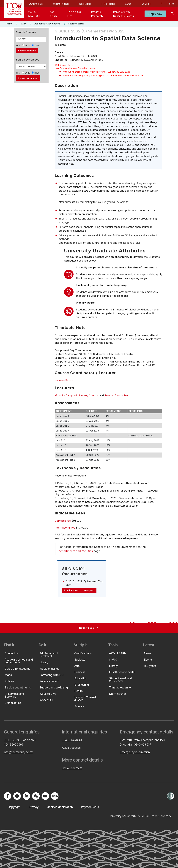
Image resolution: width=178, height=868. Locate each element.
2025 (27, 45)
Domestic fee (63, 521)
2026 (37, 45)
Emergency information (135, 752)
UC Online (146, 4)
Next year (89, 590)
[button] (155, 14)
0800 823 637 (143, 745)
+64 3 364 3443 (72, 740)
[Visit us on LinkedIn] (26, 796)
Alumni (128, 4)
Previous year (72, 590)
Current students (61, 4)
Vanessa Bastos (64, 380)
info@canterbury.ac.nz (18, 752)
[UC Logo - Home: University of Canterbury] (14, 9)
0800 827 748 (12, 740)
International (85, 4)
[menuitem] (34, 14)
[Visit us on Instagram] (17, 796)
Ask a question (71, 748)
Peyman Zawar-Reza (117, 395)
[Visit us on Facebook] (8, 796)
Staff (172, 4)
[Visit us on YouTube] (45, 796)
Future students (35, 4)
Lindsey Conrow (89, 395)
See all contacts (72, 768)
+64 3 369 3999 (13, 745)
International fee (65, 528)
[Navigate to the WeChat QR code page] (36, 796)
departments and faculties (76, 551)
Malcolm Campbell (66, 395)
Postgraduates (108, 4)
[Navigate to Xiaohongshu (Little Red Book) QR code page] (55, 796)
